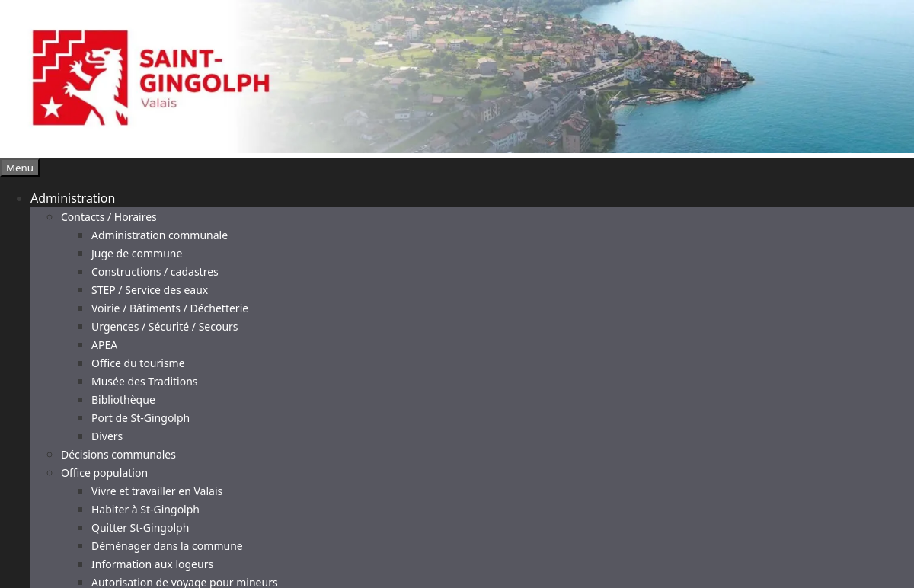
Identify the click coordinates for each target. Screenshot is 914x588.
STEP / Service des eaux (150, 290)
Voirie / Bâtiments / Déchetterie (170, 308)
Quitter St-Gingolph (140, 527)
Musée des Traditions (145, 381)
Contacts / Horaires (109, 217)
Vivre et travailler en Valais (157, 491)
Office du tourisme (138, 363)
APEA (104, 345)
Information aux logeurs (152, 564)
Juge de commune (137, 253)
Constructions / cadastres (155, 272)
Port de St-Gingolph (141, 418)
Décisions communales (118, 454)
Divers (107, 436)
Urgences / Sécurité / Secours (165, 326)
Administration (73, 198)
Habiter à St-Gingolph (145, 509)
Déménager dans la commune (167, 546)
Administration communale (160, 235)
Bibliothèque (123, 399)
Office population (104, 473)
